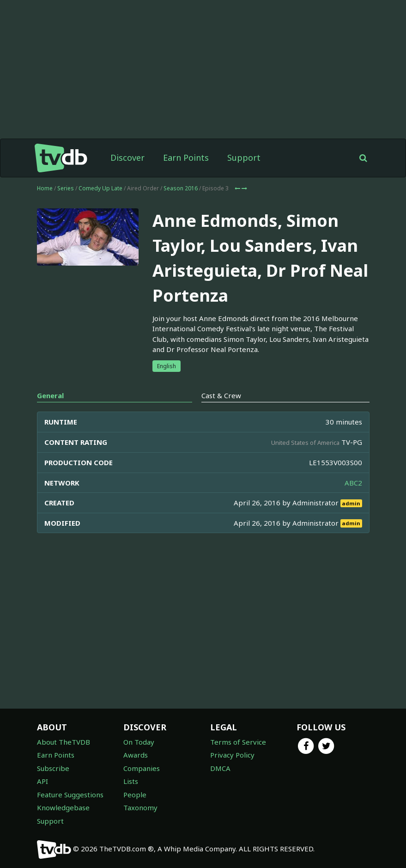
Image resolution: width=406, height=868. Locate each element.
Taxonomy (140, 807)
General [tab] (50, 395)
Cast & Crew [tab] (221, 395)
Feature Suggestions (70, 795)
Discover (127, 158)
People (135, 795)
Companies (142, 768)
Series (66, 188)
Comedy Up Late (100, 188)
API (42, 781)
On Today (139, 742)
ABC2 (353, 483)
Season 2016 (181, 188)
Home (45, 188)
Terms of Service (238, 742)
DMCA (220, 768)
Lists (131, 781)
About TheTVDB (64, 742)
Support (244, 158)
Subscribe (53, 768)
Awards (136, 755)
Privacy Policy (232, 755)
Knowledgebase (63, 807)
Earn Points (186, 158)
